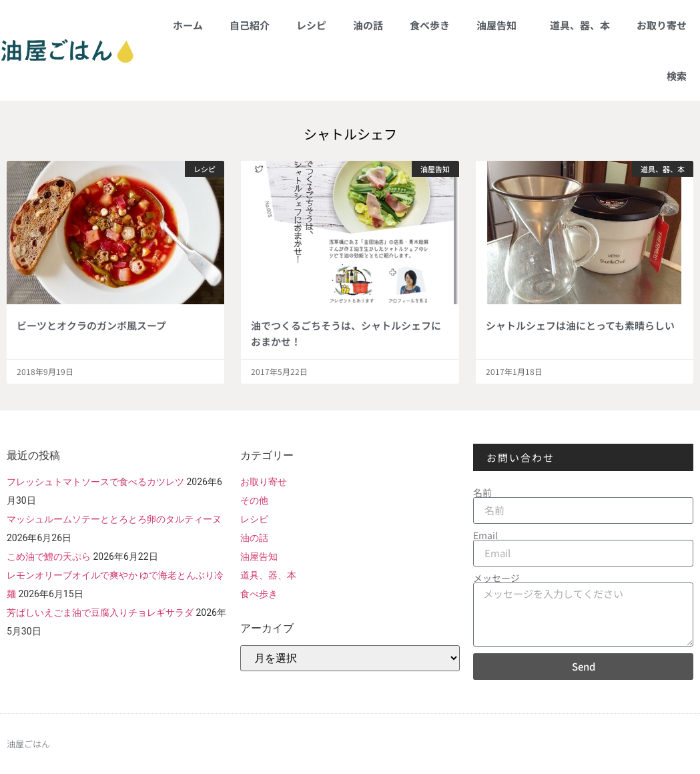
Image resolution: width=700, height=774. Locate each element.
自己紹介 (250, 25)
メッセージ (496, 578)
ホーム (188, 25)
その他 (254, 500)
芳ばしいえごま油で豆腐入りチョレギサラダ (100, 613)
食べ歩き (430, 25)
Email (485, 535)
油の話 (368, 25)
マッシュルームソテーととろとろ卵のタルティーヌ (114, 519)
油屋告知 (500, 25)
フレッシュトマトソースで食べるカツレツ (95, 482)
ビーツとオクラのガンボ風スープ (91, 325)
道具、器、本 (580, 25)
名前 (482, 492)
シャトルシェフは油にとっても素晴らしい (580, 325)
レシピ (311, 25)
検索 (677, 76)
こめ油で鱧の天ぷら (49, 556)
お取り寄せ (662, 25)
